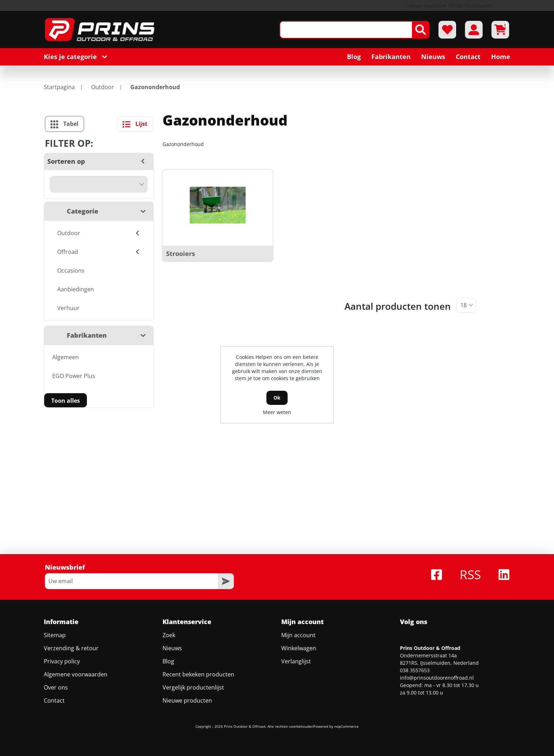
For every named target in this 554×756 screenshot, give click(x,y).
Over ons (56, 687)
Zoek (169, 635)
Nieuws (172, 648)
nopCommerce (346, 726)
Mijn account (298, 635)
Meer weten (277, 412)
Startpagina (59, 87)
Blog (168, 661)
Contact (54, 700)
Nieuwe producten (187, 700)
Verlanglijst (296, 661)
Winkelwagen (299, 648)
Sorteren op (66, 161)
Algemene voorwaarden (76, 674)
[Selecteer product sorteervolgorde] (99, 184)
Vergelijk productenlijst (193, 687)
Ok (277, 398)
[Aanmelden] (131, 581)
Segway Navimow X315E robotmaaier (449, 5)
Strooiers (181, 254)
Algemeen (66, 357)
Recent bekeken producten (198, 674)
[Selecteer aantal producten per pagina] (466, 305)
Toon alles (66, 401)
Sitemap (55, 635)
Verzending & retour (71, 648)
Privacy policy (62, 661)
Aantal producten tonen (398, 306)
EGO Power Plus (74, 376)
